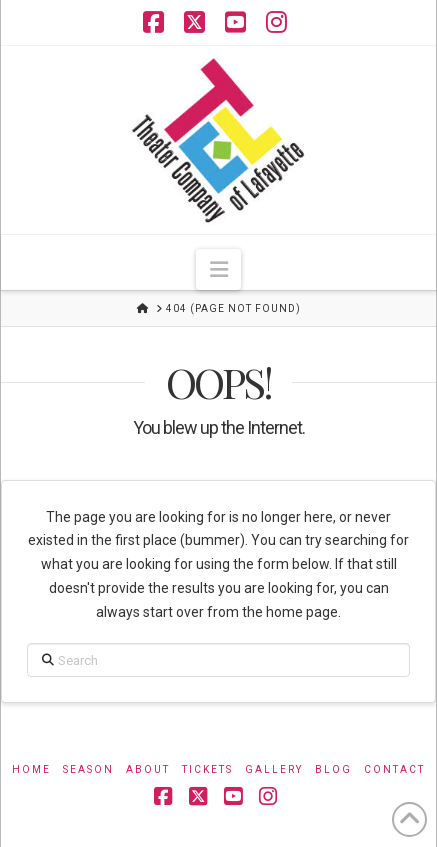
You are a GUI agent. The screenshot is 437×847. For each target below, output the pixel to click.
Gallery (274, 769)
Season (88, 769)
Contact (394, 769)
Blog (333, 769)
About (148, 769)
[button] (218, 269)
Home (31, 769)
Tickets (207, 769)
